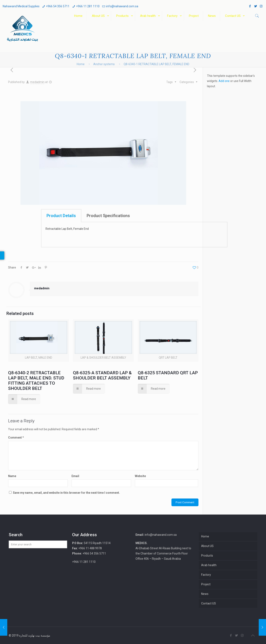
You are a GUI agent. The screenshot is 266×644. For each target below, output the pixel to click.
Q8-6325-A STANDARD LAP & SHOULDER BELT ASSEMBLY (102, 375)
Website (140, 476)
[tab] (145, 216)
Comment (16, 438)
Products (207, 556)
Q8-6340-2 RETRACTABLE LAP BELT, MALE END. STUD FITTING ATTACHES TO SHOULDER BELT (36, 381)
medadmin (37, 82)
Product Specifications (192, 216)
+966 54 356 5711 (58, 6)
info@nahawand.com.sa (122, 6)
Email (75, 476)
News (205, 594)
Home (81, 64)
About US (207, 546)
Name (12, 476)
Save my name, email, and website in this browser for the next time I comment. (66, 493)
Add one (224, 81)
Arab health (209, 565)
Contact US (209, 603)
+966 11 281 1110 (88, 6)
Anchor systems (104, 64)
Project (206, 584)
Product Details (145, 216)
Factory (206, 575)
